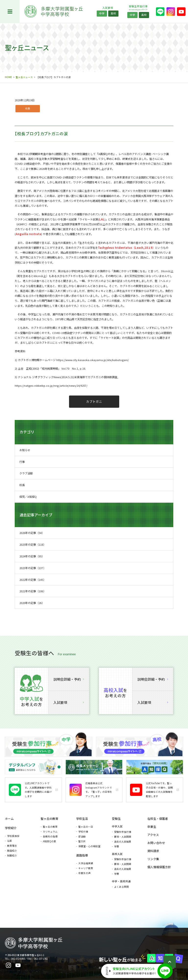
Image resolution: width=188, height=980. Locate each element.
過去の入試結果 (123, 842)
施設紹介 (12, 851)
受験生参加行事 (123, 832)
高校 (113, 13)
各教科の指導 (50, 836)
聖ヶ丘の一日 (86, 827)
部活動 (82, 836)
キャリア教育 (86, 868)
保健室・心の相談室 (89, 846)
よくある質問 (121, 887)
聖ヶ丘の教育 (50, 827)
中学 (102, 13)
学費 (117, 846)
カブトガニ (94, 401)
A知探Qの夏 (49, 841)
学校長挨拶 (13, 836)
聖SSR (82, 841)
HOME (8, 77)
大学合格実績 (86, 863)
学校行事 (83, 832)
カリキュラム (50, 832)
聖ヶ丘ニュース (24, 77)
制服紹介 (12, 855)
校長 (28, 108)
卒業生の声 (84, 873)
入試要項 (69, 702)
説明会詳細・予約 (69, 679)
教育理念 (12, 846)
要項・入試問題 (123, 837)
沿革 (10, 841)
